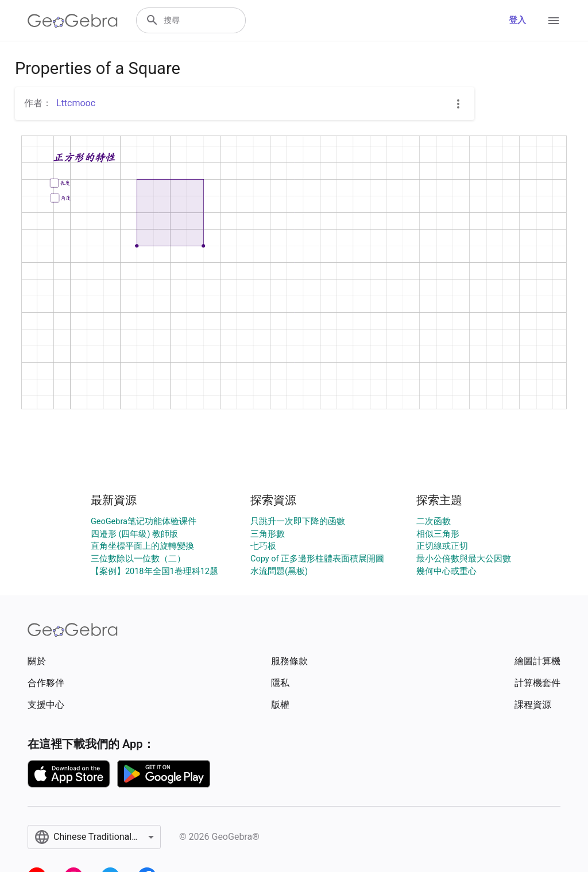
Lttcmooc (76, 103)
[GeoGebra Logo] (73, 21)
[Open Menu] (554, 21)
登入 (517, 20)
